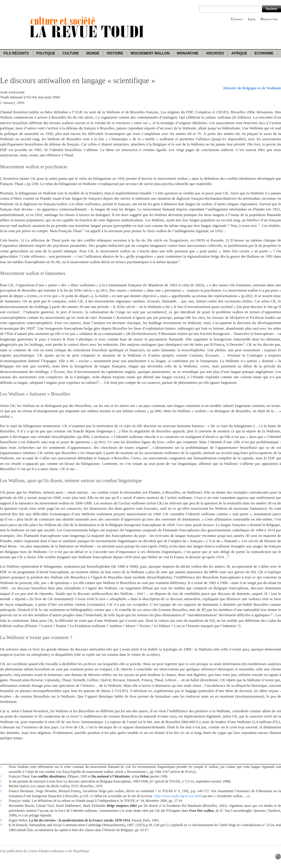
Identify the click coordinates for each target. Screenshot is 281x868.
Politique (46, 53)
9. (1, 825)
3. (1, 781)
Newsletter (269, 19)
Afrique (239, 53)
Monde (93, 53)
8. (1, 820)
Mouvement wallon (150, 53)
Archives (215, 53)
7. (1, 805)
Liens (252, 19)
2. (1, 776)
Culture (71, 53)
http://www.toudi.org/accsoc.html (178, 796)
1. (1, 766)
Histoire (115, 53)
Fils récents (16, 53)
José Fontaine (12, 93)
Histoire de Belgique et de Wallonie (252, 88)
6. (1, 800)
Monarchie (188, 53)
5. (1, 791)
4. (1, 786)
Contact (237, 19)
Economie (264, 53)
